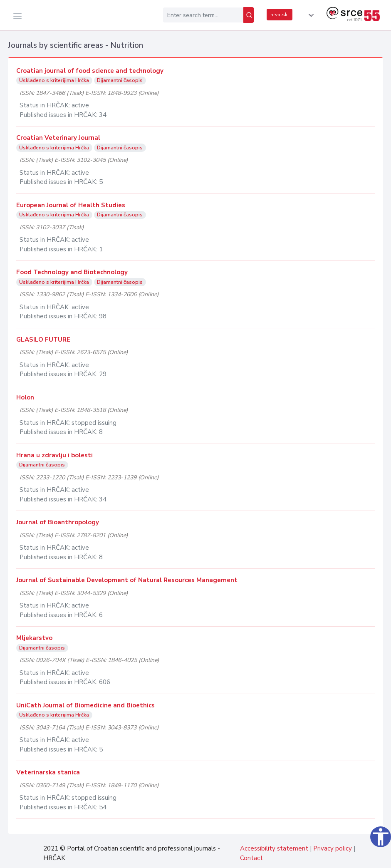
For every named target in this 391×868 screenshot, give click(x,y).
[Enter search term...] (203, 15)
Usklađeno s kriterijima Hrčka (54, 80)
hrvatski (280, 15)
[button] (309, 15)
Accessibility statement (274, 848)
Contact (251, 858)
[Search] (249, 15)
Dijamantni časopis (120, 80)
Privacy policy (333, 848)
